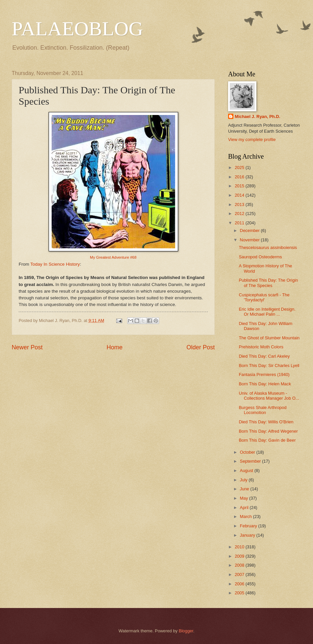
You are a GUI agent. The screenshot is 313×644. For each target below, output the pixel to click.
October (248, 452)
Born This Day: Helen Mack (265, 384)
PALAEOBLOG (77, 29)
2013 (240, 204)
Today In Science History (55, 264)
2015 (240, 186)
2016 (240, 177)
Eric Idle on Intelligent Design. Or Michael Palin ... (267, 312)
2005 (240, 593)
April (245, 507)
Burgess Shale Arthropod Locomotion (263, 410)
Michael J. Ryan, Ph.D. (258, 116)
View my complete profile (252, 139)
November (250, 240)
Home (115, 347)
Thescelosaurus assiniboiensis (268, 247)
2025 (240, 167)
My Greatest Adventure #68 (113, 257)
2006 (240, 584)
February (249, 526)
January (248, 535)
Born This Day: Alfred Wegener (268, 431)
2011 (240, 223)
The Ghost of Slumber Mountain (269, 338)
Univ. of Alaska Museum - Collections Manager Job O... (269, 396)
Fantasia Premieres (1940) (264, 374)
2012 (240, 213)
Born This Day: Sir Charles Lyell (269, 365)
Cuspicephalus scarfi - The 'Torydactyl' (264, 297)
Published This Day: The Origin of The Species (268, 283)
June (245, 489)
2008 (240, 565)
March (246, 516)
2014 (240, 195)
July (244, 480)
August (247, 470)
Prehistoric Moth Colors (261, 347)
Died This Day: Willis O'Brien (266, 422)
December (250, 230)
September (251, 461)
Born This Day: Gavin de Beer (267, 440)
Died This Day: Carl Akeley (264, 356)
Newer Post (27, 347)
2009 (240, 556)
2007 (240, 574)
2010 (240, 547)
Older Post (201, 347)
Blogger (186, 631)
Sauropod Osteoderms (260, 257)
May (244, 498)
